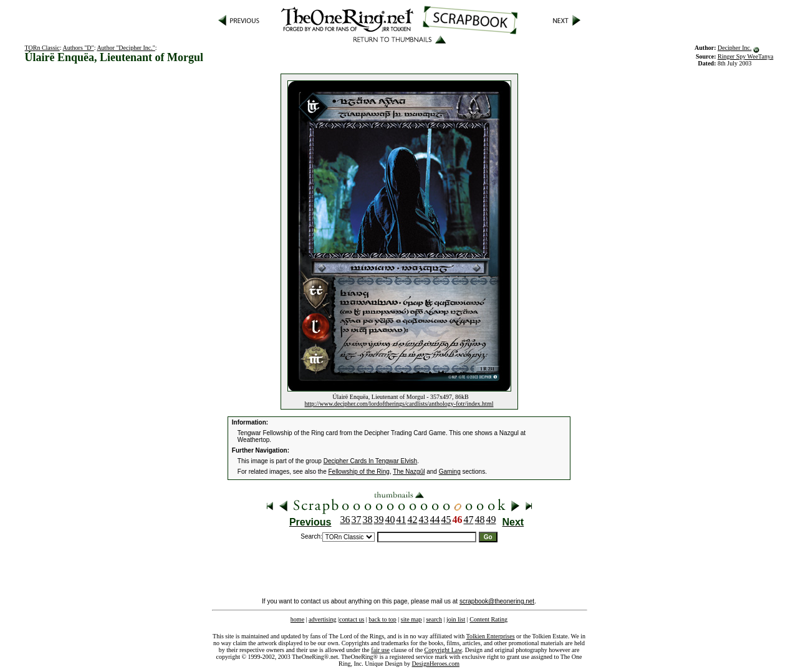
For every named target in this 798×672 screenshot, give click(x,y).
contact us (352, 619)
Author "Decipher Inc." (126, 48)
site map (411, 619)
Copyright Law (443, 650)
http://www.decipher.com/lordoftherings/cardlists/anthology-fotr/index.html (399, 404)
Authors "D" (79, 48)
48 (480, 520)
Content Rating (488, 619)
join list (456, 619)
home (297, 619)
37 (357, 520)
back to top (382, 619)
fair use (380, 650)
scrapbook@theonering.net (497, 601)
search (434, 619)
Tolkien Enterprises (491, 636)
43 (424, 520)
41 (401, 520)
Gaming (450, 472)
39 (379, 520)
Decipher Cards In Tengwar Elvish (370, 461)
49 (491, 520)
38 (368, 520)
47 (469, 520)
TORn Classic (42, 48)
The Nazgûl (409, 472)
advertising (322, 619)
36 (345, 520)
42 (413, 520)
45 (446, 520)
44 (435, 520)
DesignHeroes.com (436, 664)
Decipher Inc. (734, 48)
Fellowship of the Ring (359, 472)
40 (390, 520)
